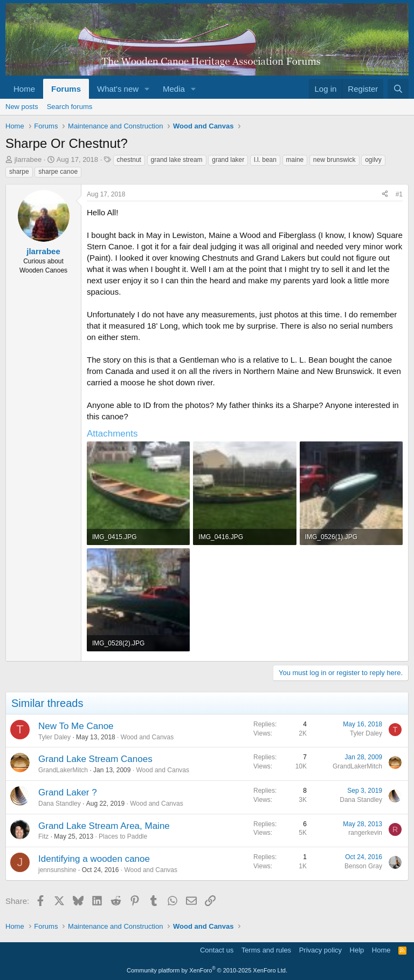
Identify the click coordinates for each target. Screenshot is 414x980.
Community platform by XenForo (207, 970)
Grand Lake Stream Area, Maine (104, 826)
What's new (118, 89)
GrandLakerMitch (63, 770)
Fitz (43, 836)
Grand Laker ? (68, 792)
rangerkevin (365, 833)
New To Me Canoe (76, 726)
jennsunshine (57, 870)
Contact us (217, 950)
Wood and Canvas (147, 737)
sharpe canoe (58, 172)
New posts (22, 107)
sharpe (19, 172)
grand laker (228, 160)
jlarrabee (28, 159)
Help (357, 950)
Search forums (70, 107)
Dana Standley (60, 804)
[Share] (385, 195)
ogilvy (373, 160)
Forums (66, 89)
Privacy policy (320, 950)
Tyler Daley (54, 737)
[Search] (398, 89)
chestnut (129, 160)
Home (24, 89)
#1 (399, 194)
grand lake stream (177, 160)
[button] (147, 89)
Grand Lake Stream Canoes (95, 759)
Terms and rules (266, 950)
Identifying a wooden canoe (94, 859)
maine (295, 160)
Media (174, 89)
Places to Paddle (123, 836)
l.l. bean (265, 160)
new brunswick (334, 160)
